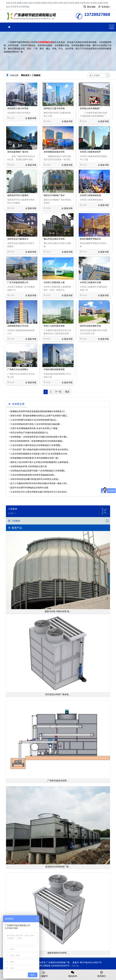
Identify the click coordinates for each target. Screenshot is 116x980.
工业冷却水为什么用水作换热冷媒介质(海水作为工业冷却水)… (39, 492)
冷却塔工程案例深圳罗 (90, 152)
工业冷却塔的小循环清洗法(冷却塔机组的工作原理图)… (36, 445)
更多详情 (31, 118)
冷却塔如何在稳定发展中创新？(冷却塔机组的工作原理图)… (38, 471)
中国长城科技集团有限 (54, 369)
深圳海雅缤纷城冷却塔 (54, 152)
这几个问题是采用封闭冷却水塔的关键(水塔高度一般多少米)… (39, 483)
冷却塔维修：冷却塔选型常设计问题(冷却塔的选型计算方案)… (39, 437)
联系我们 (106, 7)
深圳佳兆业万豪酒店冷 (18, 239)
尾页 (67, 392)
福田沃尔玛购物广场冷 (54, 195)
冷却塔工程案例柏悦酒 (90, 195)
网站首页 (25, 75)
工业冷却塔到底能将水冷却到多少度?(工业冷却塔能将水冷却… (40, 454)
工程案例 (36, 75)
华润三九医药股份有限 (54, 326)
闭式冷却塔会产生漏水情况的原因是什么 (29, 433)
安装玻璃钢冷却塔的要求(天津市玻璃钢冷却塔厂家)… (35, 458)
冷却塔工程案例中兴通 (90, 282)
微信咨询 (73, 974)
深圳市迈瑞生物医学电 (90, 326)
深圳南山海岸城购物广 (90, 108)
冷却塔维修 (32, 17)
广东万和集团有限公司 (18, 282)
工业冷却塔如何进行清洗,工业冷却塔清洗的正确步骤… (36, 424)
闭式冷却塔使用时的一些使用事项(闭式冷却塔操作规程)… (37, 441)
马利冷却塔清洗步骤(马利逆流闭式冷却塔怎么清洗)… (35, 479)
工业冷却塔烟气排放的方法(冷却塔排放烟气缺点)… (34, 420)
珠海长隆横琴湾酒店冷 (90, 239)
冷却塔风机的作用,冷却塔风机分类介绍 (29, 466)
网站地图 (91, 7)
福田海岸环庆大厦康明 (18, 195)
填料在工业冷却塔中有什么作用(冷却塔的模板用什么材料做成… (40, 462)
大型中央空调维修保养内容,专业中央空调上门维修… (35, 428)
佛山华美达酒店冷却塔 (54, 239)
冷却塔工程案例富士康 (54, 282)
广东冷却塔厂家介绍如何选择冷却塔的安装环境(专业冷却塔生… (40, 449)
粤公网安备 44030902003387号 (53, 966)
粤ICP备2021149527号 (91, 962)
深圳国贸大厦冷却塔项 (18, 108)
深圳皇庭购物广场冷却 (18, 152)
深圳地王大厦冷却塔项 (54, 108)
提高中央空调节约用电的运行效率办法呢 (29, 488)
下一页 (58, 392)
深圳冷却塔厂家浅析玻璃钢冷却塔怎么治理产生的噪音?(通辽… (40, 416)
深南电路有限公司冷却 (18, 326)
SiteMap (75, 966)
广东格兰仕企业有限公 (18, 369)
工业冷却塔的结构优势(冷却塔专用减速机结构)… (33, 475)
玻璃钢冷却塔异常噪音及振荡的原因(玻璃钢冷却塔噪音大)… (38, 411)
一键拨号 (44, 974)
